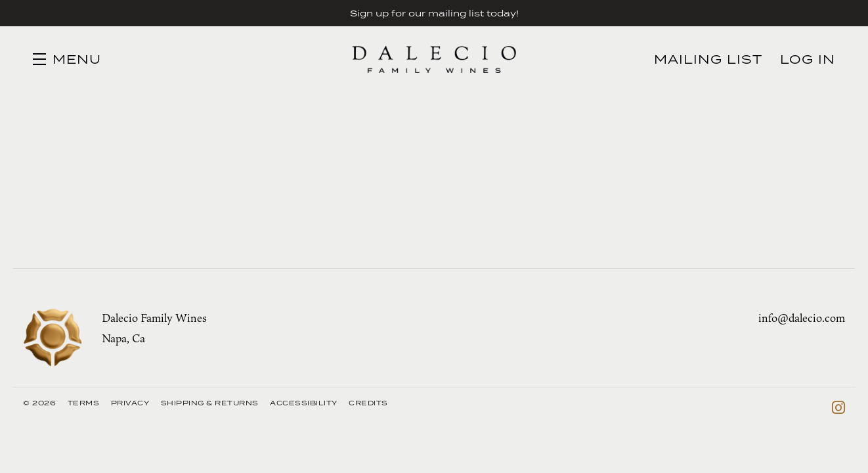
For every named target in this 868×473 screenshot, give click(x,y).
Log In (808, 59)
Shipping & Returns (210, 403)
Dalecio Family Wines (434, 59)
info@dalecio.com (802, 318)
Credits (368, 403)
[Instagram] (839, 407)
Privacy (130, 403)
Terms (84, 403)
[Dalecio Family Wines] (53, 338)
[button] (67, 59)
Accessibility (304, 403)
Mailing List (708, 59)
